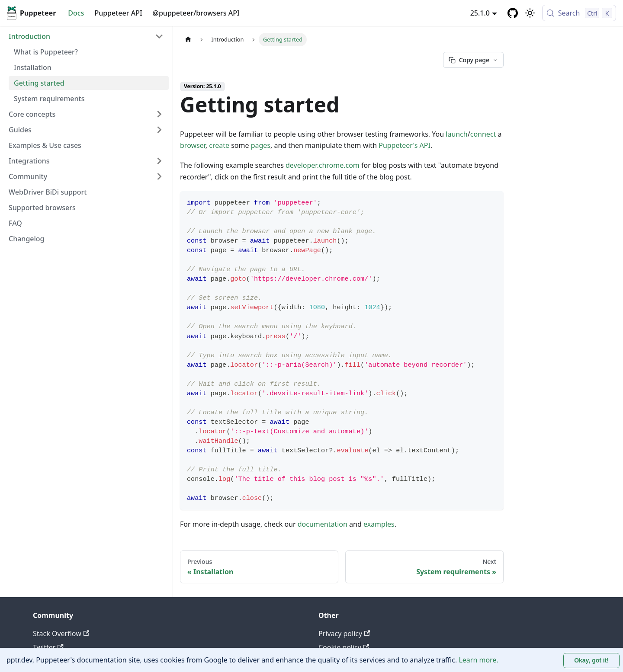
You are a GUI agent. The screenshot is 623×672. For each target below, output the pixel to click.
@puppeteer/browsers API (196, 13)
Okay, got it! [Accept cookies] (591, 660)
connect (483, 134)
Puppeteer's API (405, 145)
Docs (76, 13)
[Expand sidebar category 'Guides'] (159, 130)
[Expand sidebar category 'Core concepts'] (159, 114)
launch (456, 134)
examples (379, 524)
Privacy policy (344, 634)
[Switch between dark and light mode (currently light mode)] (530, 13)
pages (261, 145)
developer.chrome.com (323, 165)
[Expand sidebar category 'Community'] (159, 176)
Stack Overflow (61, 634)
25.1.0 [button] (480, 13)
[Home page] (188, 40)
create (219, 145)
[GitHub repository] (513, 13)
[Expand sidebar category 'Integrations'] (159, 161)
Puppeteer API (118, 13)
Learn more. (478, 660)
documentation (323, 524)
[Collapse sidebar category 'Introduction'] (159, 36)
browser (193, 145)
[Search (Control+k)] (579, 13)
